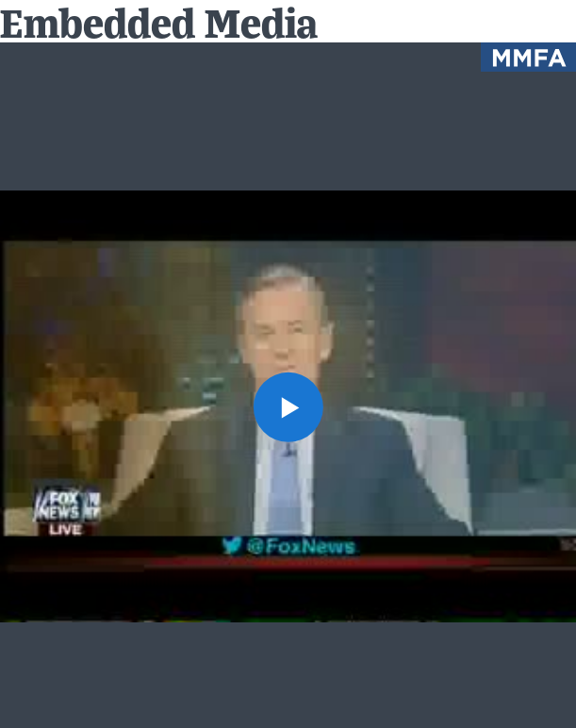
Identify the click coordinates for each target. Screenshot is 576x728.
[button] (288, 406)
